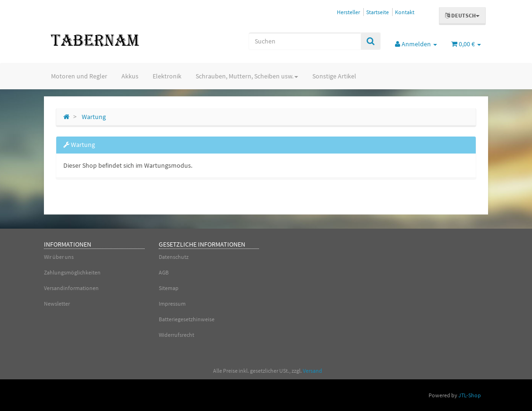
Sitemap (169, 288)
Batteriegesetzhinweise (187, 319)
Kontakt (405, 12)
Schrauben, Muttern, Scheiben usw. (247, 76)
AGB (164, 272)
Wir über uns (59, 257)
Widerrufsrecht (176, 335)
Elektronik (167, 76)
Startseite (378, 12)
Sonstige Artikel (334, 76)
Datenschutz (174, 257)
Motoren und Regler (79, 76)
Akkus (130, 76)
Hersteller (348, 12)
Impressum (172, 304)
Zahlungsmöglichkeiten (72, 272)
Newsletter (57, 304)
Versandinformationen (71, 288)
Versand (313, 371)
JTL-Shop (470, 395)
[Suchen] (305, 41)
